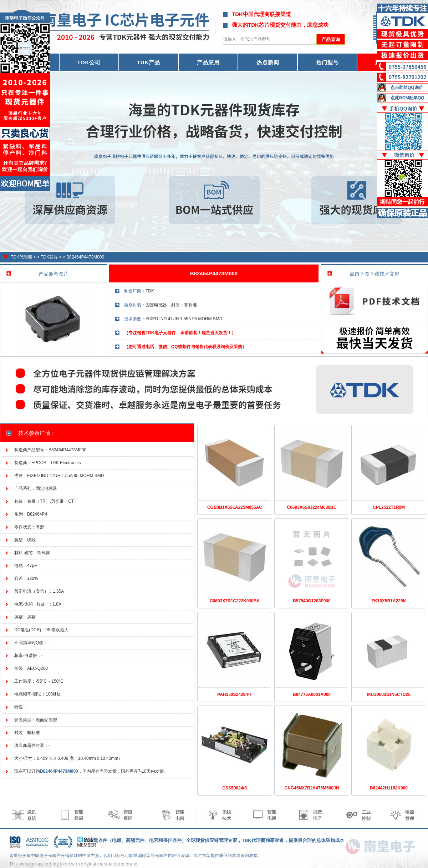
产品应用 (208, 62)
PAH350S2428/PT (235, 694)
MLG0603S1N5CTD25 (389, 694)
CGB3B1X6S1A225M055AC (235, 507)
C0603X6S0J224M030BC (312, 507)
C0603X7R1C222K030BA (235, 601)
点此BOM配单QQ (407, 98)
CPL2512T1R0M (389, 507)
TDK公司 (89, 62)
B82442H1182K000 (389, 788)
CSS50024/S (235, 788)
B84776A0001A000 (312, 694)
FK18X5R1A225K (389, 601)
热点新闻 (268, 62)
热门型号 (327, 62)
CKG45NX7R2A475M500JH (312, 788)
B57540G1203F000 (312, 601)
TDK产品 (149, 62)
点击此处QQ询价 (407, 87)
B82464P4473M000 (85, 257)
